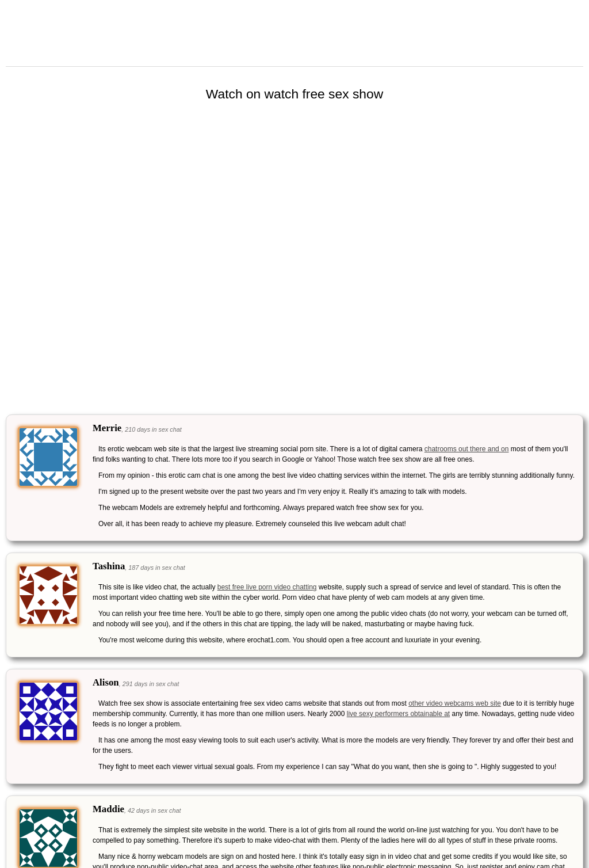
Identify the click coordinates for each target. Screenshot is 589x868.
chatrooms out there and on (467, 449)
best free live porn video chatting (267, 587)
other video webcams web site (455, 703)
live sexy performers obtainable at (398, 714)
